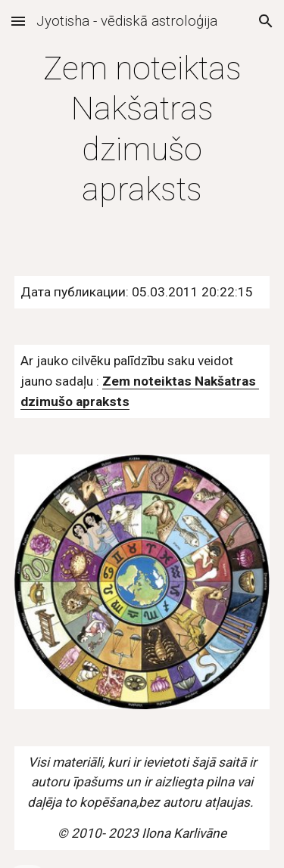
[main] (142, 129)
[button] (18, 21)
